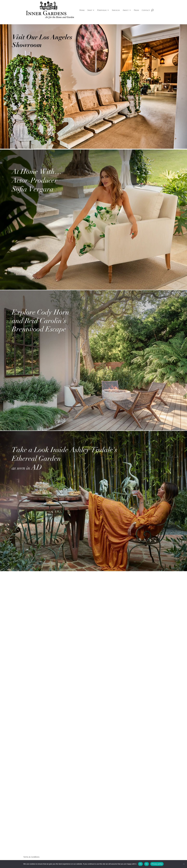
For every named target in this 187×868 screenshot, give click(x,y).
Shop (90, 10)
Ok (140, 864)
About (126, 10)
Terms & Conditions (31, 857)
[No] (184, 864)
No (147, 864)
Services (116, 10)
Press (136, 10)
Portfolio (102, 10)
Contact (146, 10)
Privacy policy (157, 864)
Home (82, 10)
